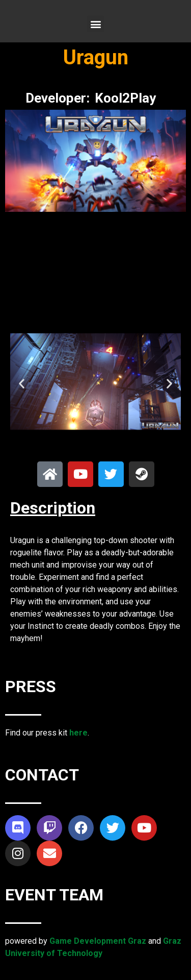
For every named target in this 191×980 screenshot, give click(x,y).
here (78, 733)
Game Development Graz (98, 941)
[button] (95, 24)
